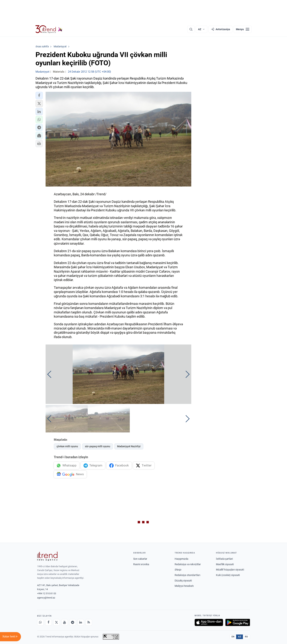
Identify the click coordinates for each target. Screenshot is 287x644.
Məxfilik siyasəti (225, 564)
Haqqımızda (181, 559)
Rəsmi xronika (141, 564)
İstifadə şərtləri (224, 559)
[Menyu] (243, 29)
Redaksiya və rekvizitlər (188, 564)
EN (233, 637)
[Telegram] (73, 622)
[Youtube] (65, 622)
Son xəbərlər (140, 559)
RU (246, 637)
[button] (39, 95)
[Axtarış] (191, 29)
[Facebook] (49, 622)
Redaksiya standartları (187, 575)
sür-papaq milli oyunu (98, 446)
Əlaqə (178, 570)
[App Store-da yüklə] (209, 622)
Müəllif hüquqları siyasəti (230, 570)
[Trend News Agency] (47, 556)
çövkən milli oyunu (67, 446)
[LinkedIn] (81, 622)
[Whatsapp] (40, 622)
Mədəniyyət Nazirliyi (129, 446)
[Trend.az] (49, 29)
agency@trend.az (46, 598)
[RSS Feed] (89, 622)
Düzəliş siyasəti (183, 581)
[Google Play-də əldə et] (238, 622)
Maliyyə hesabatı (184, 586)
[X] (57, 622)
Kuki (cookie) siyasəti (228, 575)
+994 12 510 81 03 (47, 593)
